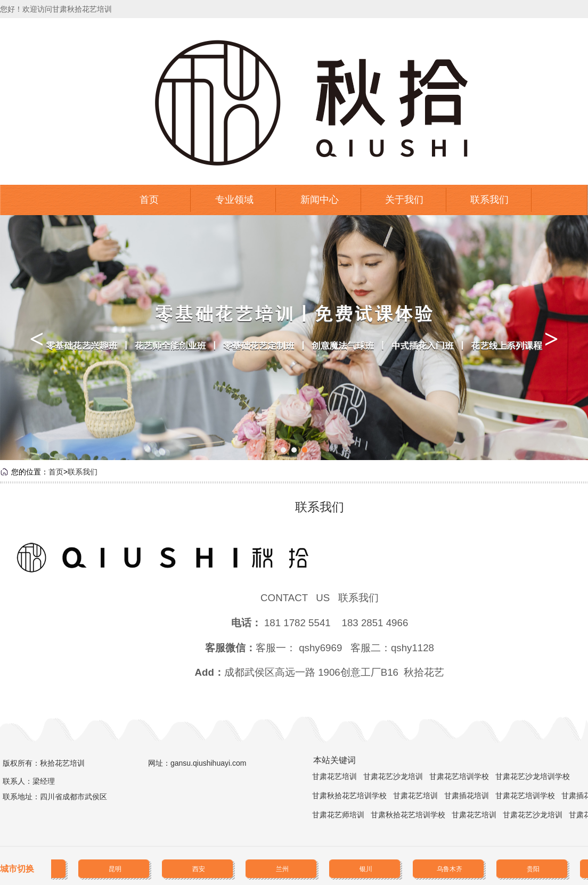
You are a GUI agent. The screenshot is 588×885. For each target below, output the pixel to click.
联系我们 (489, 200)
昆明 (116, 869)
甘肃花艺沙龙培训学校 (533, 776)
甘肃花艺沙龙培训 (393, 776)
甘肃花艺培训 (334, 776)
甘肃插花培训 (467, 796)
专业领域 (234, 200)
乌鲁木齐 (450, 869)
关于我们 (404, 200)
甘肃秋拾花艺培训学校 (349, 796)
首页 (149, 200)
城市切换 (17, 869)
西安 (199, 869)
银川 (366, 869)
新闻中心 (320, 200)
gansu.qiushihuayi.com (208, 763)
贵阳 (534, 869)
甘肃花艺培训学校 (459, 776)
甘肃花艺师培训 (338, 815)
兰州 (283, 869)
